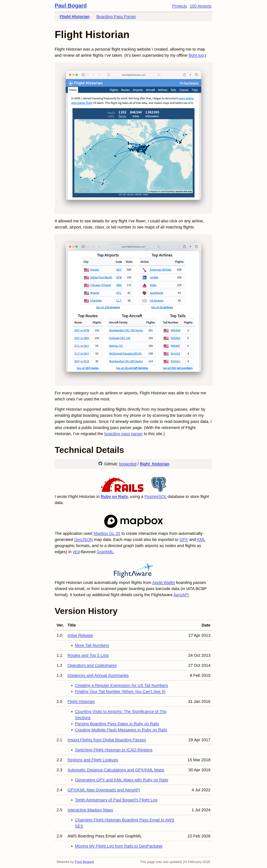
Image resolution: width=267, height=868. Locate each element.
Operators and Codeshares (92, 665)
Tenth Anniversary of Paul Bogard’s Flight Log (116, 800)
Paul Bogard (71, 5)
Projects (180, 6)
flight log (196, 55)
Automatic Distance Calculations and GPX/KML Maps (116, 770)
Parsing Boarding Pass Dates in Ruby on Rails (117, 724)
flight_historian (155, 464)
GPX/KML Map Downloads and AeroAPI (104, 790)
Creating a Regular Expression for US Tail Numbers (121, 685)
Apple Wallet (164, 583)
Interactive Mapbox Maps (90, 810)
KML (201, 540)
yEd (76, 552)
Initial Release (80, 635)
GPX (184, 540)
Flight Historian (74, 17)
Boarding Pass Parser (116, 17)
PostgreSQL (155, 497)
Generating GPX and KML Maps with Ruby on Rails (122, 780)
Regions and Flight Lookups (93, 760)
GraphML (105, 552)
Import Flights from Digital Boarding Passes (107, 740)
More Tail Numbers (92, 645)
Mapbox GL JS (107, 533)
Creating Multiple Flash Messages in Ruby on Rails (121, 730)
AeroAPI (181, 595)
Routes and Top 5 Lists (88, 655)
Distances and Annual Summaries (98, 675)
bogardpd (128, 464)
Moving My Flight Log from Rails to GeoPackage (119, 846)
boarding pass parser (124, 434)
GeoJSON (83, 540)
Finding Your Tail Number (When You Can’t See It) (120, 691)
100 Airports (201, 6)
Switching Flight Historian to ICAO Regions (114, 750)
